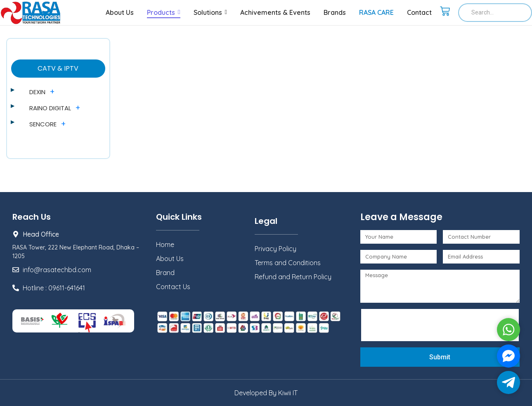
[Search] (495, 13)
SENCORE (43, 124)
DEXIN (37, 92)
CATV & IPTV (58, 68)
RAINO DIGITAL (50, 108)
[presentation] (427, 325)
